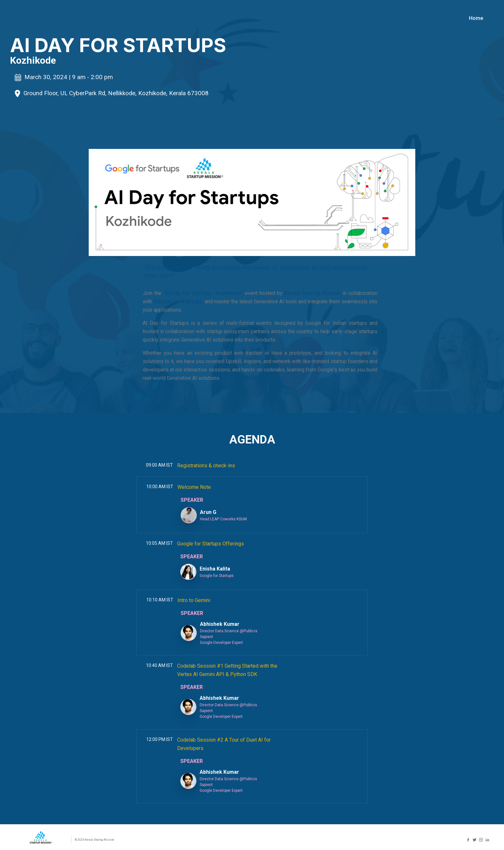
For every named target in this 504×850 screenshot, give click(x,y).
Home (476, 18)
